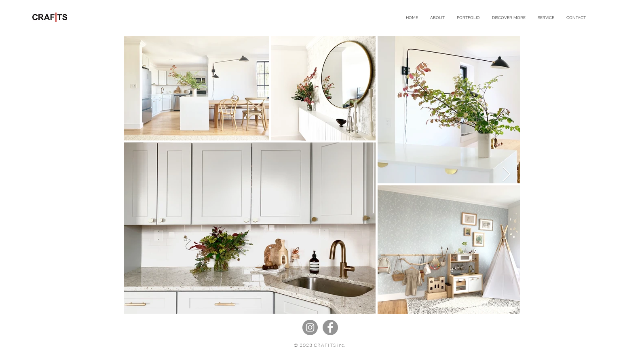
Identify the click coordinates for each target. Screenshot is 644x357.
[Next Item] (506, 175)
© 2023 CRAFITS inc (319, 345)
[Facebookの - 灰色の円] (330, 327)
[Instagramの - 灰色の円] (310, 327)
